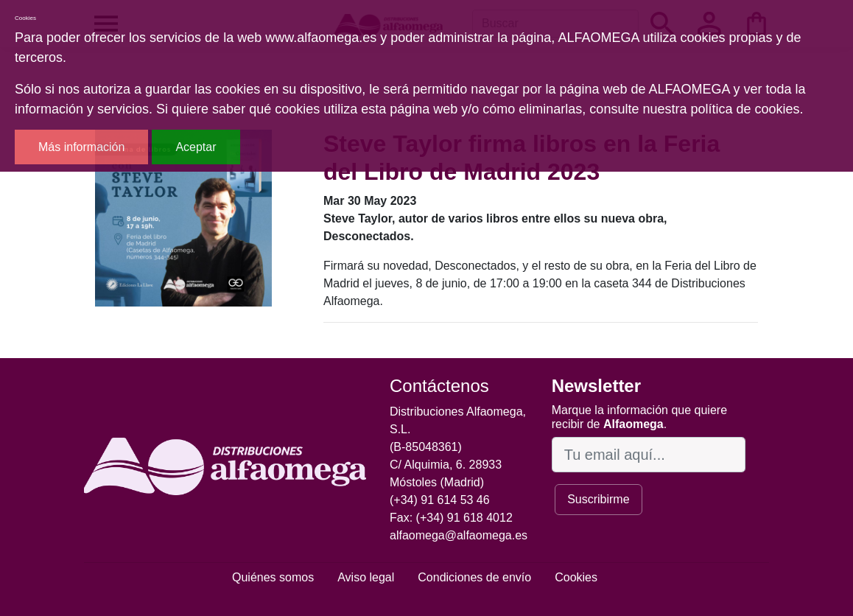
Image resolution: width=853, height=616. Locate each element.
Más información (81, 147)
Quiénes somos (273, 577)
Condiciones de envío (474, 577)
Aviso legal (366, 577)
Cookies (576, 577)
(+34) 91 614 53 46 (440, 500)
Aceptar (196, 147)
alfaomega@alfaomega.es (459, 535)
